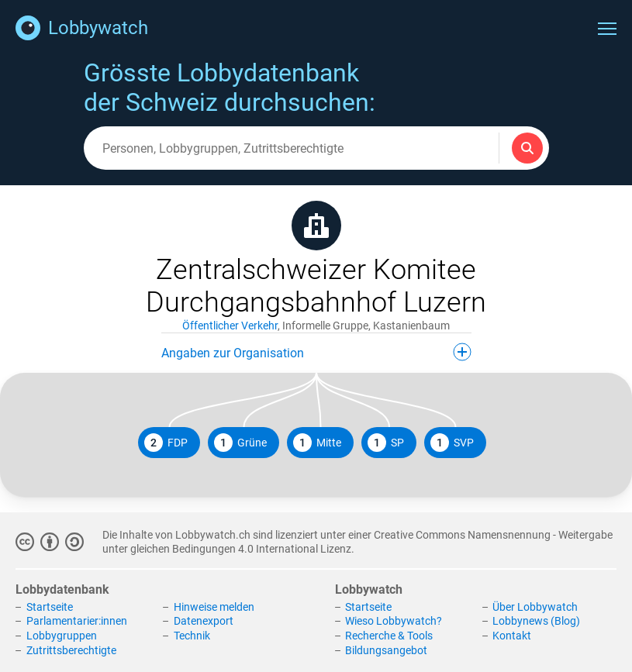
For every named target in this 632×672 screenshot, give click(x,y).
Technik (192, 636)
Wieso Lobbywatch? (394, 621)
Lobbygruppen (62, 636)
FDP (166, 443)
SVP (452, 443)
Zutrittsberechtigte (71, 650)
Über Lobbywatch (535, 607)
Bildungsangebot (386, 650)
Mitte (317, 443)
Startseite (50, 607)
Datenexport (204, 621)
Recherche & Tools (389, 636)
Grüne (240, 443)
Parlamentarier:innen (77, 621)
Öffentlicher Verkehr (230, 326)
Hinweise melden (214, 607)
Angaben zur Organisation (316, 352)
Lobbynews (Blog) (536, 621)
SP (386, 443)
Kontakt (512, 636)
